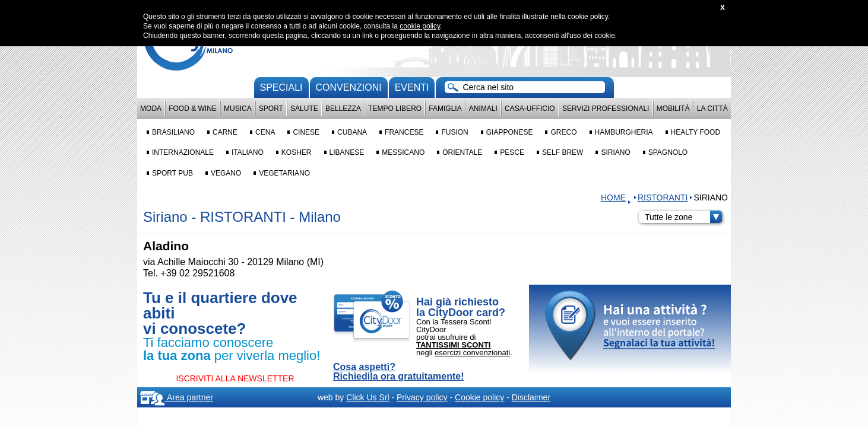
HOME (613, 197)
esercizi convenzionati (472, 353)
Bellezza (343, 109)
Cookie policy (479, 397)
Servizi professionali (606, 109)
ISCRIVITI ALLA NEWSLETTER (235, 378)
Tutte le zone (683, 217)
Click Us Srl (368, 397)
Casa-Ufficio (530, 109)
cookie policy (420, 26)
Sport (271, 109)
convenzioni (349, 87)
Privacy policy (422, 397)
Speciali (281, 87)
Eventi (412, 87)
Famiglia (445, 109)
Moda (151, 109)
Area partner (177, 397)
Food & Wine (193, 109)
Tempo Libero (395, 109)
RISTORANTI (663, 197)
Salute (304, 109)
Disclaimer (531, 397)
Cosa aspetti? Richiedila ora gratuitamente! (399, 372)
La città (712, 109)
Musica (238, 109)
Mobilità (673, 109)
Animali (483, 109)
